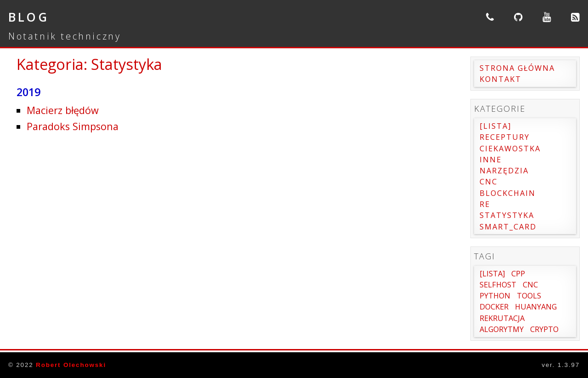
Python (495, 296)
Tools (529, 296)
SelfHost (498, 285)
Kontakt (500, 79)
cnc (530, 285)
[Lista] (495, 126)
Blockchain (508, 193)
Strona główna (517, 68)
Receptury (505, 137)
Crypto (544, 329)
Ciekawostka (510, 149)
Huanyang (536, 307)
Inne (491, 160)
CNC (489, 182)
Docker (494, 307)
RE (485, 204)
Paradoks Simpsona (73, 126)
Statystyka (507, 215)
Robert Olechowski (71, 365)
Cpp (518, 274)
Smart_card (508, 227)
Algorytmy (502, 329)
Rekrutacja (502, 318)
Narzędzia (504, 171)
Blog (28, 17)
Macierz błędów (63, 110)
